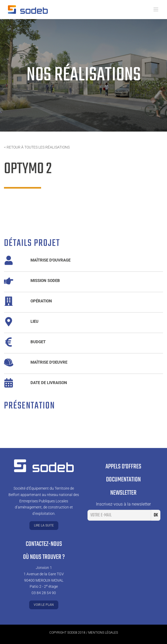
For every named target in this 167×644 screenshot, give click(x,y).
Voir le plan (44, 605)
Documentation (123, 480)
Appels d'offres (123, 467)
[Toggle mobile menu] (156, 9)
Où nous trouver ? (44, 557)
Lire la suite (44, 525)
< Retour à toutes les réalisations (37, 147)
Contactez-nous (44, 544)
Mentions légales (103, 633)
